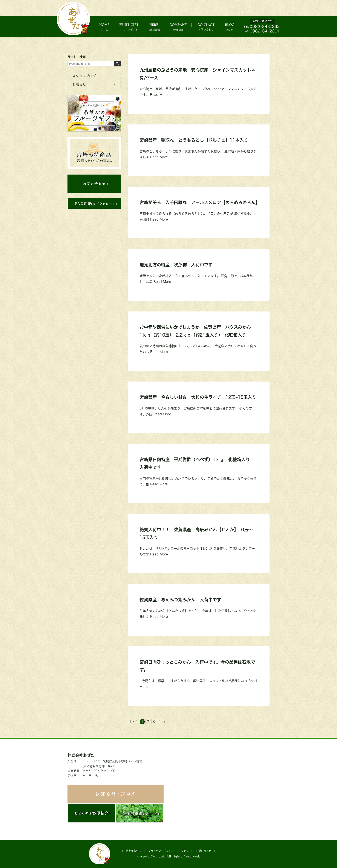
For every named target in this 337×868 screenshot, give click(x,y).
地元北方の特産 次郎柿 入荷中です (176, 265)
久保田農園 (157, 27)
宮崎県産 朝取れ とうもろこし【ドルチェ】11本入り (194, 140)
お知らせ (79, 84)
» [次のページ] (165, 722)
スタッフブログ (84, 76)
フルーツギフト (130, 27)
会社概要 (182, 27)
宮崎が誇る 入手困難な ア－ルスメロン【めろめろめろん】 (200, 202)
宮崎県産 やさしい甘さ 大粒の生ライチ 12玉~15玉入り (198, 397)
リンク (185, 851)
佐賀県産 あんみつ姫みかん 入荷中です (180, 600)
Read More (159, 95)
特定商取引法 (133, 851)
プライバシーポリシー (161, 851)
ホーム (105, 27)
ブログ (234, 27)
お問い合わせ (211, 27)
